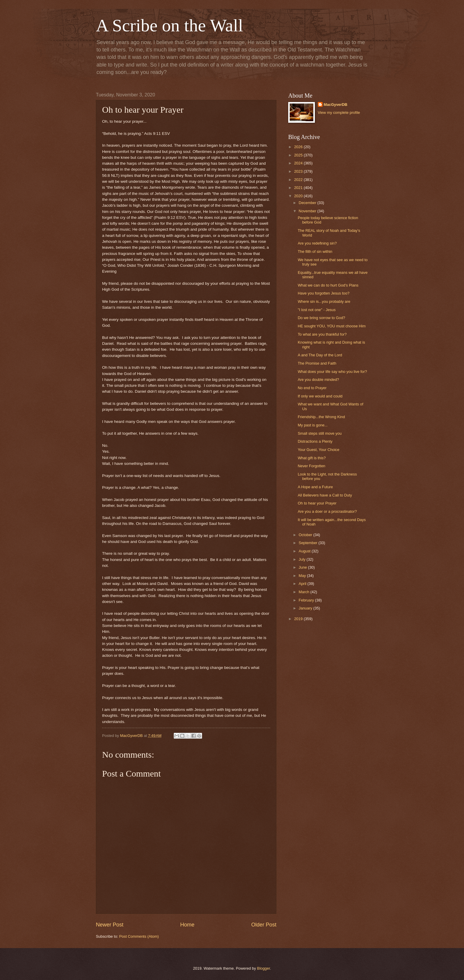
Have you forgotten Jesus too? (324, 293)
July (302, 559)
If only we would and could (320, 396)
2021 (299, 188)
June (303, 567)
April (303, 584)
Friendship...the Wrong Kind (321, 417)
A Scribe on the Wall (169, 25)
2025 (299, 155)
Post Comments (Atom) (139, 936)
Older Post (264, 925)
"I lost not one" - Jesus (317, 310)
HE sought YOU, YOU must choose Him (332, 326)
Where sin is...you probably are (324, 301)
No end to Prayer (312, 388)
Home (187, 925)
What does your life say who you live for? (332, 372)
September (308, 543)
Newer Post (110, 925)
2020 (299, 196)
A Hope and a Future (315, 487)
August (305, 551)
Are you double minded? (318, 380)
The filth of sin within (315, 252)
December (308, 203)
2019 (299, 619)
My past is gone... (313, 425)
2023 (299, 171)
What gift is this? (312, 458)
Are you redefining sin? (317, 243)
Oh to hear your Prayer (317, 503)
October (306, 535)
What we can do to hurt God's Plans (328, 285)
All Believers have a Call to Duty (325, 495)
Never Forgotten (311, 466)
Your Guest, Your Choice (319, 450)
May (303, 576)
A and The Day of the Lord (320, 355)
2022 (299, 180)
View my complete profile (339, 113)
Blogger (264, 968)
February (307, 600)
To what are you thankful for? (322, 334)
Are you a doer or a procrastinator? (327, 511)
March (304, 592)
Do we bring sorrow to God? (321, 318)
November (308, 211)
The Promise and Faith (317, 363)
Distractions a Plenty (315, 441)
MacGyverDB (336, 105)
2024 (299, 163)
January (306, 608)
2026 (299, 147)
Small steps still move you (320, 433)
